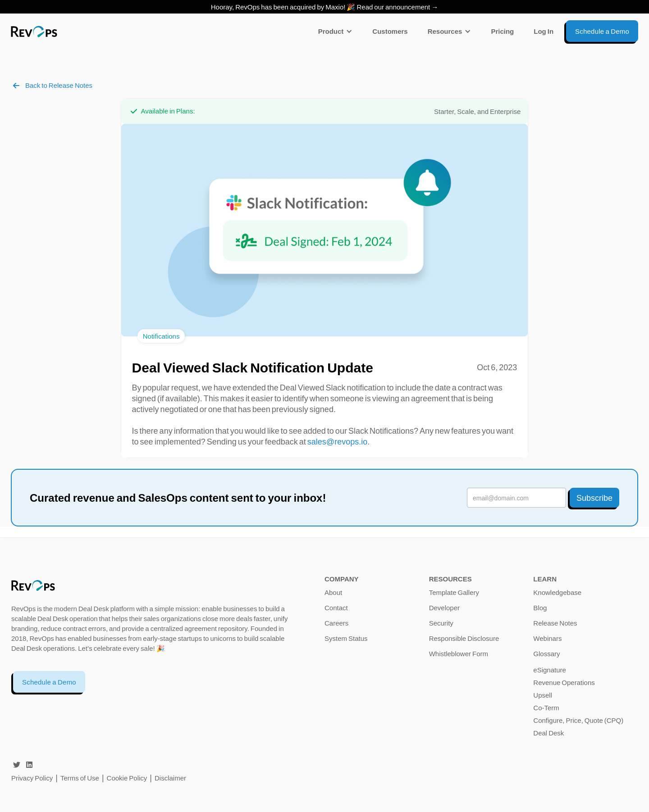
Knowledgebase (557, 592)
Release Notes (555, 623)
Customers (390, 31)
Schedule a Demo (49, 682)
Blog (540, 608)
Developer (444, 608)
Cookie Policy (127, 778)
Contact (336, 608)
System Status (346, 638)
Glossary (546, 653)
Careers (336, 623)
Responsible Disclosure (464, 638)
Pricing (502, 31)
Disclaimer (170, 778)
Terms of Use (80, 778)
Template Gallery (454, 592)
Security (441, 623)
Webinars (547, 638)
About (333, 592)
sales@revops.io (337, 441)
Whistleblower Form (459, 653)
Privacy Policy (32, 778)
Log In (544, 31)
